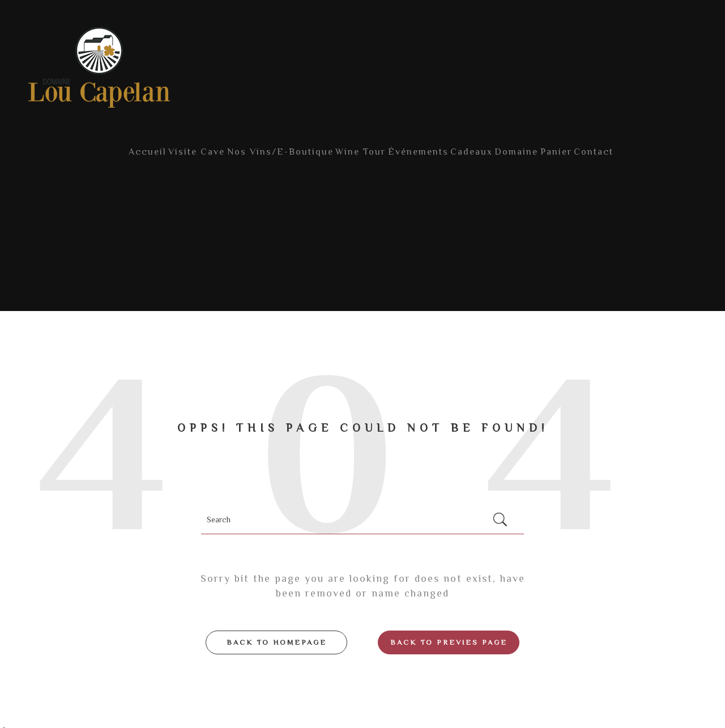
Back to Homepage (277, 632)
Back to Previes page (449, 632)
